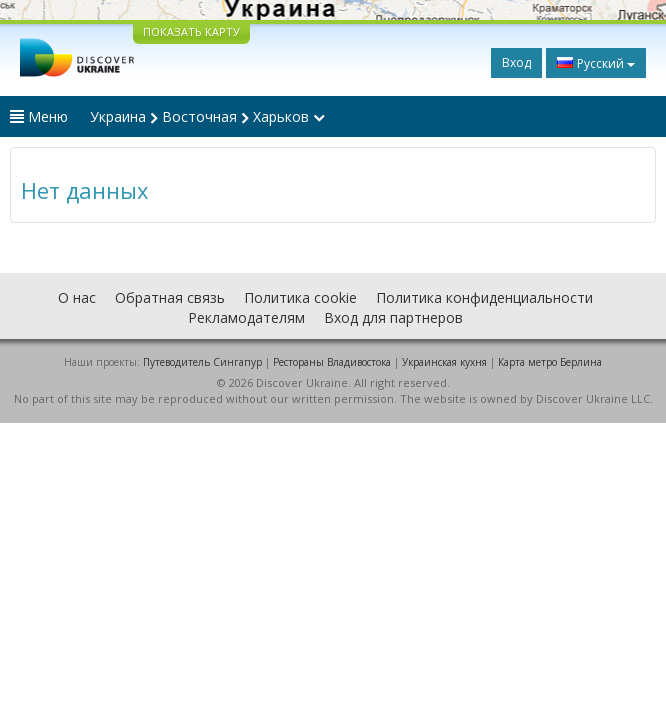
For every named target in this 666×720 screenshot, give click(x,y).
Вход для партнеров (393, 317)
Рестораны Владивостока (332, 362)
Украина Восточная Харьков (207, 116)
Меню (39, 116)
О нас (77, 297)
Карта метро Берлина (550, 362)
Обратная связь (170, 297)
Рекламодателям (246, 317)
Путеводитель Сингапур (202, 362)
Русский (596, 63)
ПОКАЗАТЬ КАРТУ (191, 31)
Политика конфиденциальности (484, 297)
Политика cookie (300, 297)
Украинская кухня (444, 362)
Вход (516, 62)
